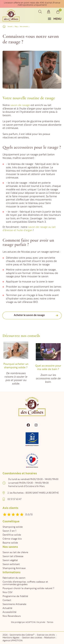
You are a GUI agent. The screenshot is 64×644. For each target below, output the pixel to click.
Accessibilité (9, 612)
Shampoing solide (13, 527)
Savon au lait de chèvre (15, 553)
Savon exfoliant (11, 564)
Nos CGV (8, 592)
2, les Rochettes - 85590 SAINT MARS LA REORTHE (33, 493)
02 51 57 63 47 (15, 499)
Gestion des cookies (32, 638)
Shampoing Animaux (14, 568)
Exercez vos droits (46, 635)
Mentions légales (11, 638)
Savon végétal (10, 560)
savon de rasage (20, 105)
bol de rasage (48, 270)
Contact (7, 600)
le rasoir (13, 212)
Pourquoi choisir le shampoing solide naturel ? (28, 588)
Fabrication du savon (14, 578)
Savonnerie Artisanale (14, 604)
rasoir (13, 290)
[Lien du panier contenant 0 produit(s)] (58, 12)
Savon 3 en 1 (9, 531)
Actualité (7, 608)
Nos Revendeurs (12, 616)
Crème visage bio (12, 539)
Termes (50, 622)
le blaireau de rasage (20, 164)
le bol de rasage (17, 183)
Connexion (49, 12)
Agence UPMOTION (13, 641)
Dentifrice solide (12, 535)
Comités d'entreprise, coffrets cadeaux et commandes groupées (25, 583)
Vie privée (41, 622)
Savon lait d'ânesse (13, 556)
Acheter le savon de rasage (29, 315)
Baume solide (10, 543)
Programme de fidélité (15, 596)
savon (45, 277)
